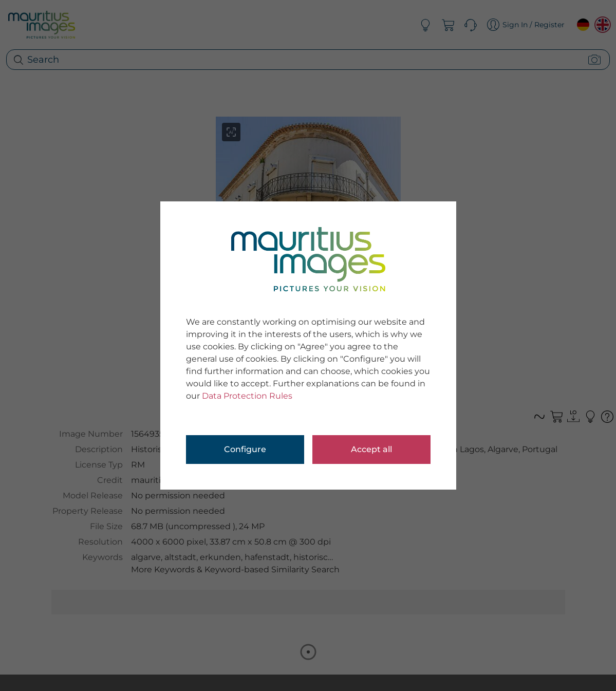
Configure (245, 449)
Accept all (371, 449)
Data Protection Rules (247, 396)
